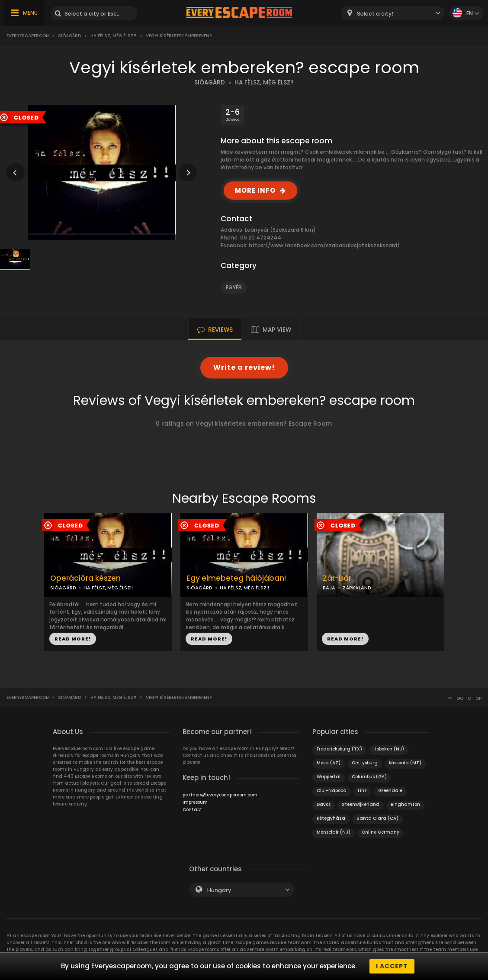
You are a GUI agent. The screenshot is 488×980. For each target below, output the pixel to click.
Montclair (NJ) (334, 832)
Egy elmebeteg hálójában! (236, 578)
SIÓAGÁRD (210, 82)
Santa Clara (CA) (377, 818)
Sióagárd (69, 36)
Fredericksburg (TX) (339, 749)
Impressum (195, 802)
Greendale (390, 791)
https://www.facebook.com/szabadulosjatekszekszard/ (324, 245)
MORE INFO (255, 190)
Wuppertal (329, 777)
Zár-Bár (337, 578)
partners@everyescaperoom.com (220, 795)
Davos (324, 804)
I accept (392, 966)
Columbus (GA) (369, 777)
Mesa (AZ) (329, 763)
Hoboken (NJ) (389, 749)
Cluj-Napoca (332, 791)
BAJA (329, 588)
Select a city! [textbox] (375, 14)
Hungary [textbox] (219, 890)
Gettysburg (365, 763)
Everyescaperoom (28, 36)
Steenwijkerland (361, 804)
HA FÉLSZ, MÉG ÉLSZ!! (264, 82)
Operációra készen (85, 578)
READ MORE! (73, 639)
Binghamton (405, 804)
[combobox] (393, 13)
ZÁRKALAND (357, 588)
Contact (192, 810)
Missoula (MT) (405, 763)
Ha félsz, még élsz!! (113, 36)
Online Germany (380, 832)
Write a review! (244, 367)
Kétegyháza (331, 818)
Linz (362, 791)
